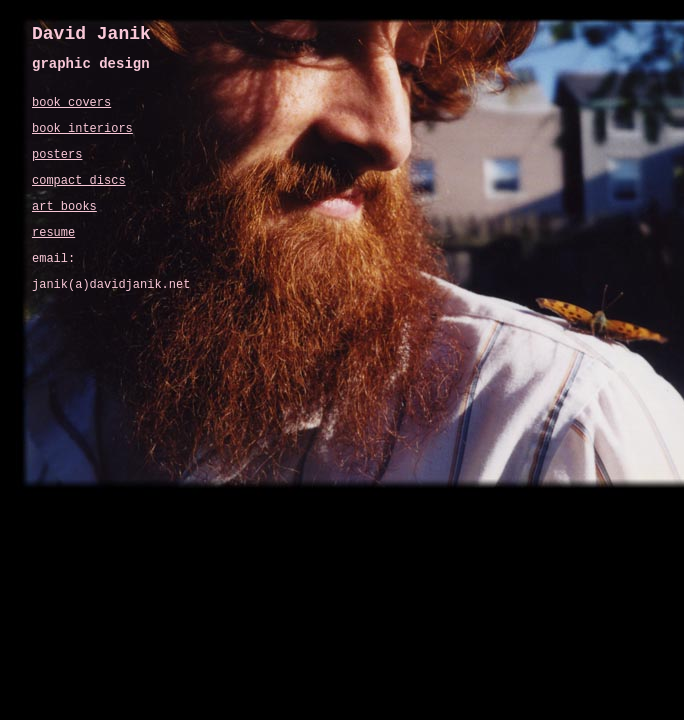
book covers (71, 103)
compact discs (79, 181)
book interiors (82, 129)
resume (53, 233)
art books (64, 207)
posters (57, 155)
